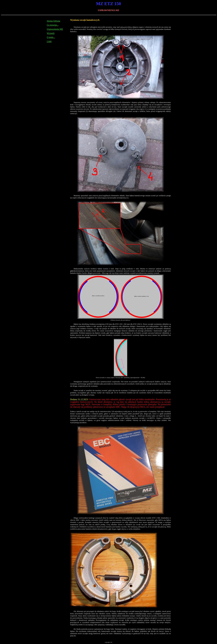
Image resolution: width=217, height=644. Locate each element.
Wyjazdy (51, 33)
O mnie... (51, 37)
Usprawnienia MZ (55, 29)
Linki (49, 41)
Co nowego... (53, 25)
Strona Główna (53, 21)
